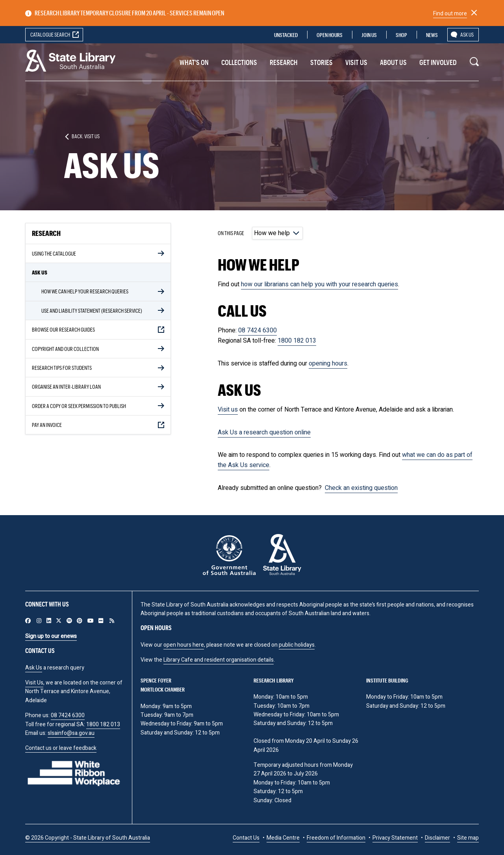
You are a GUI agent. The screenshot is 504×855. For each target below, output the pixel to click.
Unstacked (286, 35)
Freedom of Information (336, 838)
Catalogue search (50, 34)
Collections (239, 62)
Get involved (438, 62)
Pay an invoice (47, 425)
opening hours (328, 364)
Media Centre (283, 838)
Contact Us (246, 838)
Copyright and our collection (65, 349)
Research (284, 62)
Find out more (450, 14)
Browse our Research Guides (63, 329)
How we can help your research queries (85, 291)
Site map (468, 838)
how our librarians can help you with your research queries (320, 284)
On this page (231, 233)
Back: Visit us (86, 136)
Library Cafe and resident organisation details (219, 660)
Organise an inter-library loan (66, 387)
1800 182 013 (297, 341)
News (432, 35)
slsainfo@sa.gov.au (71, 733)
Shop (401, 35)
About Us (393, 62)
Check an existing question (361, 488)
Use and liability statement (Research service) (92, 311)
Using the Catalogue (54, 253)
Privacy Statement (395, 838)
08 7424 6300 (258, 330)
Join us (369, 35)
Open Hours (330, 35)
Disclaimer (437, 838)
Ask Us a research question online (264, 432)
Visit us (356, 62)
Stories (321, 62)
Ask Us (40, 272)
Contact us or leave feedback (61, 748)
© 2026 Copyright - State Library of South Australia (88, 838)
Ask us (467, 34)
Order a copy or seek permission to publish (79, 406)
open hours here (184, 645)
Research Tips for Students (62, 368)
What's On (194, 62)
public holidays (297, 645)
